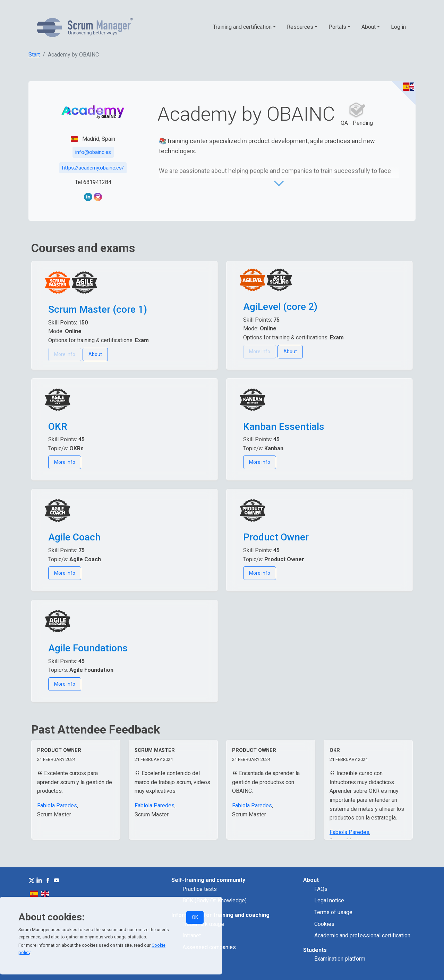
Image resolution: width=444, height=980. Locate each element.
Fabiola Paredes (57, 805)
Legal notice (329, 900)
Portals (337, 27)
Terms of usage (333, 912)
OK (195, 917)
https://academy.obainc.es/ (93, 168)
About (369, 27)
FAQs (321, 889)
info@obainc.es (93, 152)
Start (34, 55)
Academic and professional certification (362, 935)
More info (65, 462)
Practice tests (200, 889)
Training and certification (242, 27)
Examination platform (340, 959)
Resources (300, 27)
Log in (398, 27)
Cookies (324, 924)
